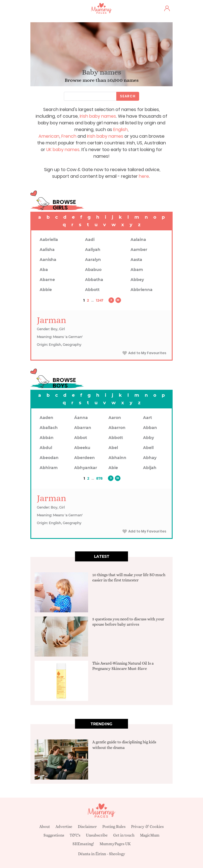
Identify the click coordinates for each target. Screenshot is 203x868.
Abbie (46, 290)
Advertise (64, 827)
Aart (148, 418)
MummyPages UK (115, 844)
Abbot (81, 438)
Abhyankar (86, 468)
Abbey (137, 280)
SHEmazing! (83, 844)
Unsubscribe (97, 835)
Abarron (117, 428)
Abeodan (49, 458)
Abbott (92, 290)
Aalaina (138, 240)
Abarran (83, 428)
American (49, 136)
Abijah (150, 468)
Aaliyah (93, 250)
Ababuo (93, 270)
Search (128, 96)
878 (99, 478)
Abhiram (49, 468)
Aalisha (47, 250)
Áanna (81, 418)
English (120, 130)
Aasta (136, 260)
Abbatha (94, 280)
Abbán (47, 438)
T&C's (75, 835)
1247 (100, 300)
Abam (137, 270)
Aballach (49, 428)
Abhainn (117, 458)
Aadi (90, 240)
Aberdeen (84, 458)
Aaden (46, 418)
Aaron (115, 418)
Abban (150, 428)
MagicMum (150, 835)
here (144, 176)
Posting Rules (114, 827)
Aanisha (48, 260)
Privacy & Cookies (147, 827)
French (69, 136)
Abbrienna (142, 290)
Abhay (150, 458)
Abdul (46, 448)
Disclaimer (87, 827)
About (45, 827)
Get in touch (124, 835)
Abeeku (82, 448)
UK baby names (63, 150)
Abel (113, 448)
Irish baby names (98, 116)
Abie (113, 468)
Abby (148, 438)
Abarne (47, 280)
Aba (44, 270)
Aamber (139, 250)
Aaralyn (93, 260)
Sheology (117, 854)
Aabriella (49, 240)
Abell (148, 448)
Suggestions (54, 835)
